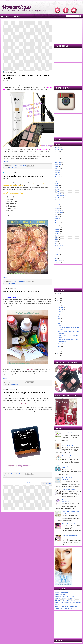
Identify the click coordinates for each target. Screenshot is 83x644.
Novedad (58, 219)
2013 (58, 353)
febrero (60, 344)
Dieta (57, 166)
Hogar (57, 185)
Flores (57, 179)
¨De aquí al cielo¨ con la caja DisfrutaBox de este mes (21, 292)
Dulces (57, 173)
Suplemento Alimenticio (61, 246)
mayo (60, 321)
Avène (57, 154)
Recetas (57, 229)
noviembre (61, 310)
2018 (58, 301)
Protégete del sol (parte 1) (62, 592)
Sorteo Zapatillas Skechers (69, 490)
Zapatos (57, 263)
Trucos (57, 250)
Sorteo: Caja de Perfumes (69, 524)
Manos (57, 202)
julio (59, 316)
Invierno (57, 191)
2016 (58, 305)
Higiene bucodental (60, 181)
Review (15, 168)
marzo (60, 325)
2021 (58, 294)
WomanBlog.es (16, 7)
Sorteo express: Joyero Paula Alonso (71, 456)
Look (56, 200)
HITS (57, 183)
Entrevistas (58, 177)
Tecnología (58, 248)
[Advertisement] (27, 33)
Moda (57, 214)
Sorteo (57, 244)
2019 (58, 298)
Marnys (57, 206)
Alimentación (12, 283)
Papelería (58, 223)
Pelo (56, 225)
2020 (58, 296)
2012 (58, 356)
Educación (58, 175)
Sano (57, 240)
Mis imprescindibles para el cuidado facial (66, 598)
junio (60, 319)
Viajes (57, 256)
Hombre (57, 187)
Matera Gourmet (59, 210)
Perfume (57, 227)
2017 (58, 303)
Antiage (57, 152)
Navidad (57, 217)
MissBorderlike (59, 212)
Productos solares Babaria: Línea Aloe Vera (66, 606)
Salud (57, 237)
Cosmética (58, 162)
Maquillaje (11, 168)
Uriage (57, 252)
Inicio (28, 482)
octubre (60, 312)
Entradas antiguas (47, 483)
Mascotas (58, 208)
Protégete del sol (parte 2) (62, 594)
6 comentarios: (23, 281)
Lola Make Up (59, 198)
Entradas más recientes (9, 483)
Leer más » (6, 161)
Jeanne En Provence (60, 196)
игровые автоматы (14, 1)
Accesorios (58, 148)
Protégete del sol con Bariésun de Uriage (65, 596)
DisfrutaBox (58, 168)
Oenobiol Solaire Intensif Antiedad (64, 608)
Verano (57, 254)
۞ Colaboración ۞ (16, 16)
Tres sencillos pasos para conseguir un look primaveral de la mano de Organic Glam (26, 77)
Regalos (57, 231)
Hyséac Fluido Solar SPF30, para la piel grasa (67, 601)
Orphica (57, 221)
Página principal (5, 16)
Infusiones (58, 189)
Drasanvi (57, 171)
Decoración (58, 164)
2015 (58, 349)
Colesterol (58, 160)
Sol (56, 242)
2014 (58, 351)
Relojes (57, 233)
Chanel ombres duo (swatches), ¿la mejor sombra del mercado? (24, 393)
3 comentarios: (23, 165)
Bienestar (58, 158)
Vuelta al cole (59, 260)
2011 (58, 358)
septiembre (61, 314)
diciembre (61, 307)
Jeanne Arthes (59, 194)
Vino (56, 258)
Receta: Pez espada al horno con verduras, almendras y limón (23, 176)
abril (59, 323)
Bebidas (57, 156)
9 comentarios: (22, 382)
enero (60, 346)
